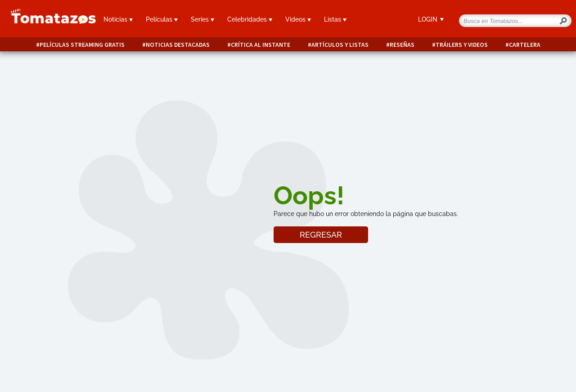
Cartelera (525, 45)
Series (202, 19)
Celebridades (250, 19)
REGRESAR (321, 235)
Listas (335, 19)
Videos (298, 19)
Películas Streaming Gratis (82, 45)
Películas (162, 19)
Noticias (118, 19)
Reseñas (402, 45)
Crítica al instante (261, 45)
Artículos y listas (340, 45)
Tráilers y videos (462, 45)
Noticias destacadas (178, 45)
